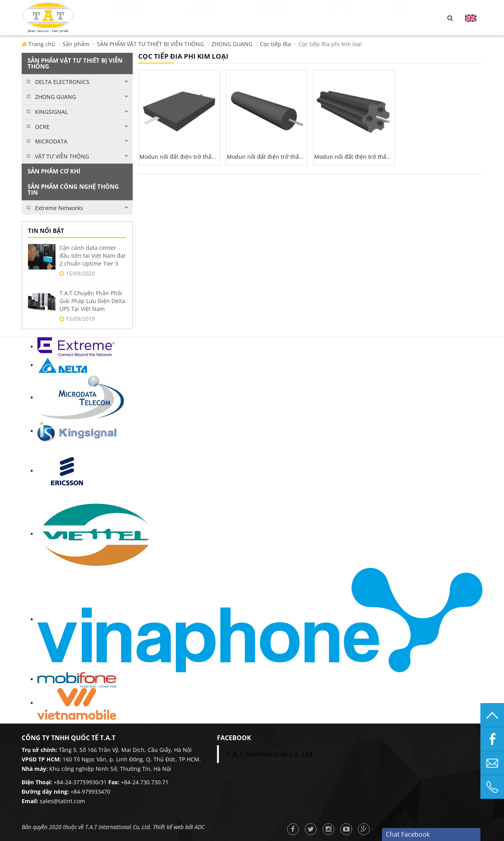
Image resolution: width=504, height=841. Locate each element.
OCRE (42, 127)
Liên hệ (409, 18)
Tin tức (354, 18)
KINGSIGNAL (51, 112)
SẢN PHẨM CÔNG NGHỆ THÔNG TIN (73, 189)
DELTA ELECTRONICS (62, 82)
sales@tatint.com (62, 801)
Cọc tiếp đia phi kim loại (330, 44)
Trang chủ (135, 18)
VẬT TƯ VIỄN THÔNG (62, 156)
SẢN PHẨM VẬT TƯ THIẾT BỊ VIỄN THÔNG (150, 44)
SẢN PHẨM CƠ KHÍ (54, 171)
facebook (234, 738)
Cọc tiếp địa (275, 44)
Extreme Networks (59, 208)
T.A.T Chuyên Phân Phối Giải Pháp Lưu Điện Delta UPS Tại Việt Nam (92, 301)
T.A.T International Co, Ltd (270, 754)
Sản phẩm (289, 18)
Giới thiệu (214, 18)
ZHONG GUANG (232, 44)
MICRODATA (51, 141)
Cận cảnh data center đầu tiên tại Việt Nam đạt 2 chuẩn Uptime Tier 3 (93, 256)
